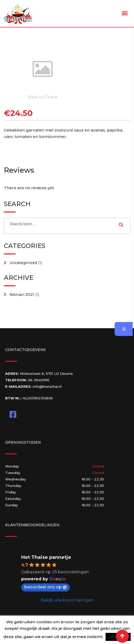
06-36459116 (39, 380)
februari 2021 (22, 295)
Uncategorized (23, 263)
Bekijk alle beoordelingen (67, 600)
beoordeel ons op (46, 587)
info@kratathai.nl (47, 386)
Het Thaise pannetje (46, 557)
